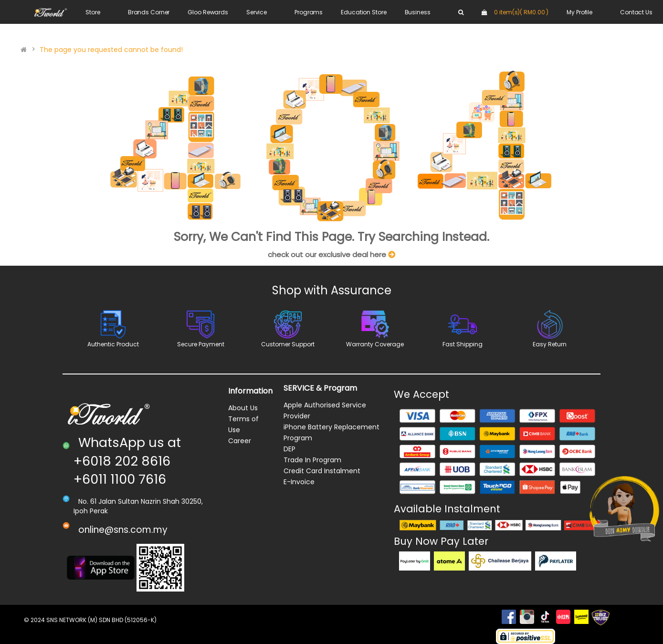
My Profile (579, 12)
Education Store (363, 12)
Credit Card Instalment (322, 471)
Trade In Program (312, 460)
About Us (243, 408)
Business (418, 12)
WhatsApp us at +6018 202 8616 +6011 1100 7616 (127, 461)
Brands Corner (149, 12)
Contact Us (636, 12)
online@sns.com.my (123, 530)
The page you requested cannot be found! (111, 50)
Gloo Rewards (208, 12)
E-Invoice (299, 482)
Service (257, 12)
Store (93, 12)
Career (240, 441)
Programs (309, 12)
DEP (289, 449)
